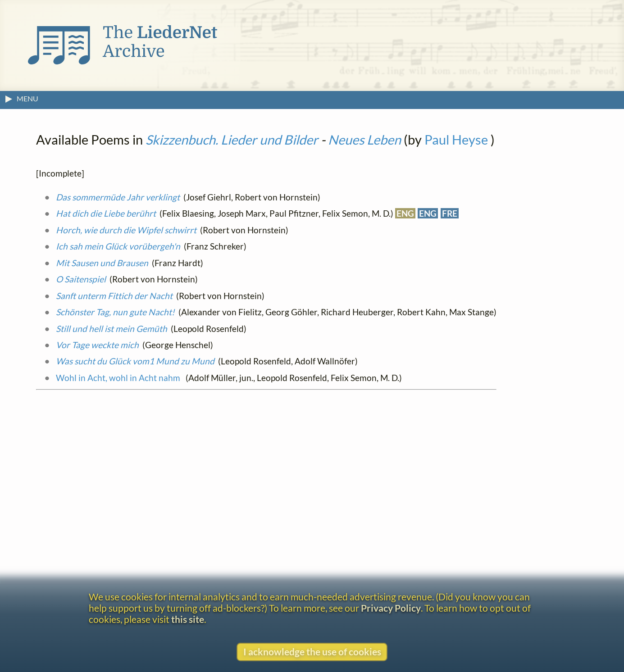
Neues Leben (364, 140)
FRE (450, 213)
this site (188, 619)
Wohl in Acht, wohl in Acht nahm (119, 378)
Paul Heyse (456, 140)
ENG (405, 213)
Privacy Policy (391, 608)
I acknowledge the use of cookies (312, 652)
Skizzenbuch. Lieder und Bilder (232, 140)
